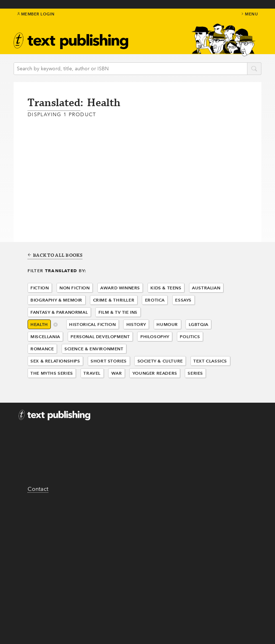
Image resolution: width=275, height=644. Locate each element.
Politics (190, 337)
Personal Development (100, 337)
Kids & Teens (166, 288)
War (117, 373)
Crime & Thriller (114, 300)
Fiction (40, 288)
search (254, 69)
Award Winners (120, 288)
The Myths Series (52, 373)
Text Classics (210, 361)
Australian (206, 288)
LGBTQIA (199, 324)
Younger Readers (155, 373)
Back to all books (55, 256)
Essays (183, 300)
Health (39, 324)
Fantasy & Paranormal (59, 312)
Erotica (155, 300)
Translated (54, 103)
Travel (92, 373)
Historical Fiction (92, 324)
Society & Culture (160, 361)
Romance (42, 349)
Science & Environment (94, 349)
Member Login (36, 14)
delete (56, 325)
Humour (167, 324)
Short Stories (109, 361)
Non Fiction (75, 288)
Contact (38, 489)
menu (249, 14)
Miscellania (45, 337)
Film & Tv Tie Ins (118, 312)
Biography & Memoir (56, 300)
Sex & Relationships (55, 361)
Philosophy (155, 337)
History (136, 324)
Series (195, 373)
